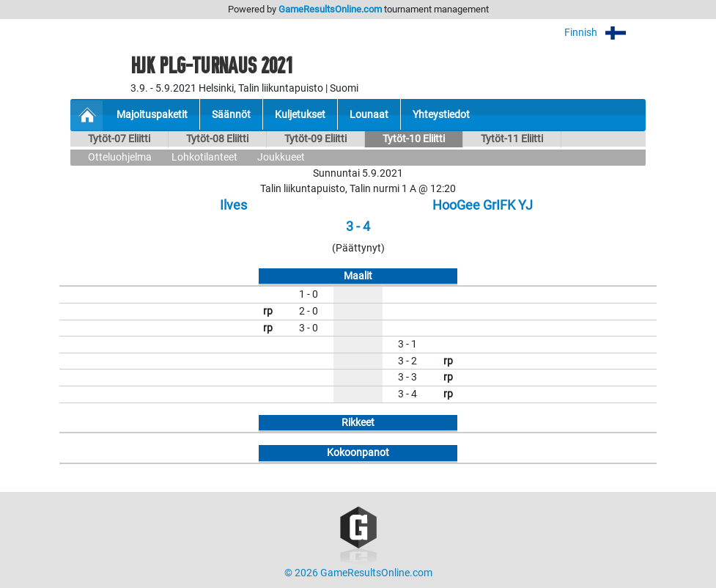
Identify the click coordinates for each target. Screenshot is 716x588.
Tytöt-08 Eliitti (217, 139)
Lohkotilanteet (204, 157)
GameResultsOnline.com (330, 9)
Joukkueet (281, 157)
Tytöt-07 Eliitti (119, 139)
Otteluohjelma (120, 157)
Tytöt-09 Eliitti (315, 139)
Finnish (605, 33)
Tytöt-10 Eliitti (414, 139)
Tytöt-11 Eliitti (512, 139)
